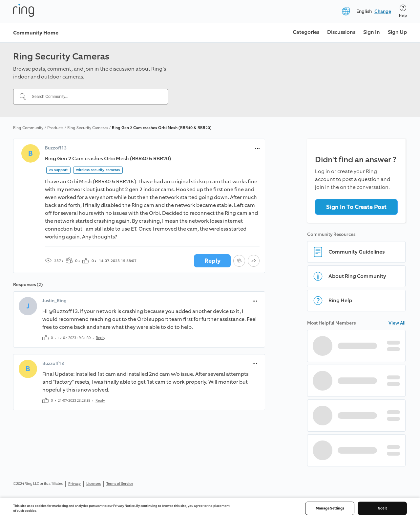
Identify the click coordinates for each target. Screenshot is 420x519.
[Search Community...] (94, 97)
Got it (382, 508)
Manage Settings (330, 508)
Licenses (94, 484)
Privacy (74, 484)
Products (55, 128)
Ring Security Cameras (88, 128)
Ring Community (28, 128)
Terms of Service (120, 484)
